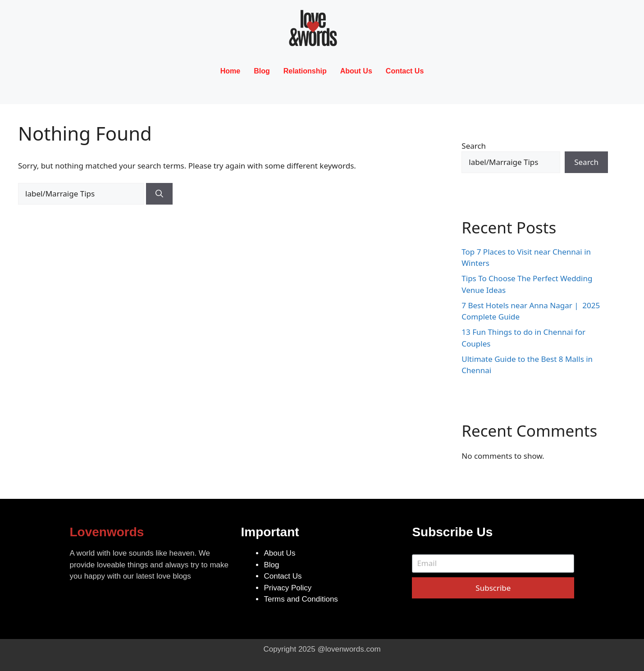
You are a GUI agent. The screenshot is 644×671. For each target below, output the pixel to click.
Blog (262, 71)
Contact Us (405, 71)
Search (474, 146)
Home (230, 71)
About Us (356, 71)
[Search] (159, 194)
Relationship (305, 71)
